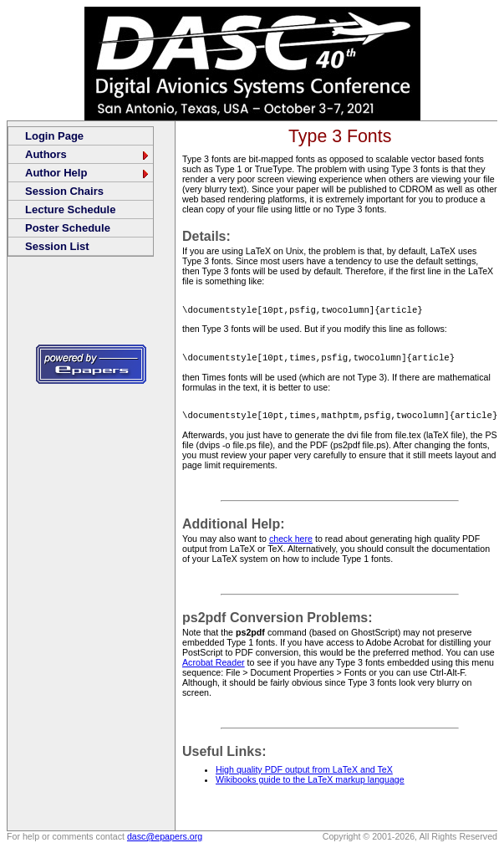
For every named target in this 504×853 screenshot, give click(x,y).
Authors (88, 154)
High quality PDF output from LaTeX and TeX (304, 774)
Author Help (88, 173)
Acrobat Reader (214, 667)
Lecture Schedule (70, 209)
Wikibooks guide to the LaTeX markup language (310, 784)
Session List (57, 246)
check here (291, 544)
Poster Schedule (68, 228)
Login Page (54, 136)
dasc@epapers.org (165, 841)
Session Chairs (64, 191)
